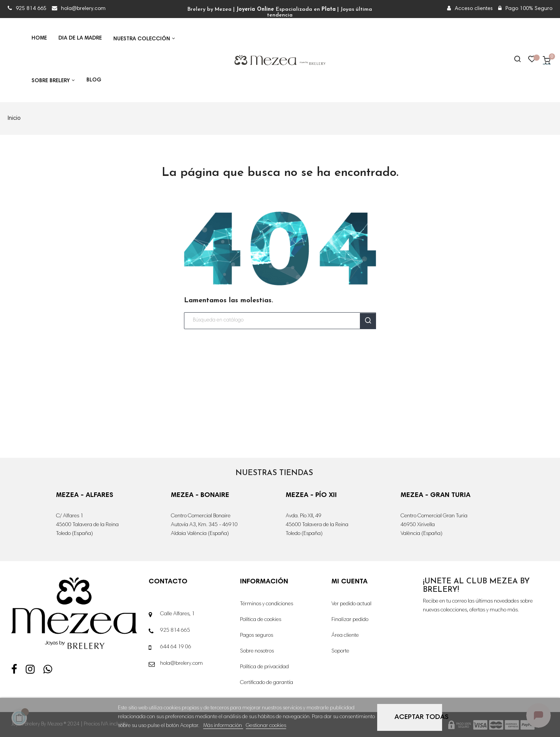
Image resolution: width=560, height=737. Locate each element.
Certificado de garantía (267, 683)
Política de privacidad (264, 667)
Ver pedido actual (351, 604)
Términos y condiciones (267, 604)
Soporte (340, 651)
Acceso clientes (470, 9)
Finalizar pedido (350, 620)
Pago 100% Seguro (525, 9)
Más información (223, 726)
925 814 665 (28, 9)
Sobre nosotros (257, 651)
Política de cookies (261, 620)
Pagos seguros (257, 636)
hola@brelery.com (79, 9)
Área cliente (345, 636)
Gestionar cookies (266, 726)
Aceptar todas (418, 717)
